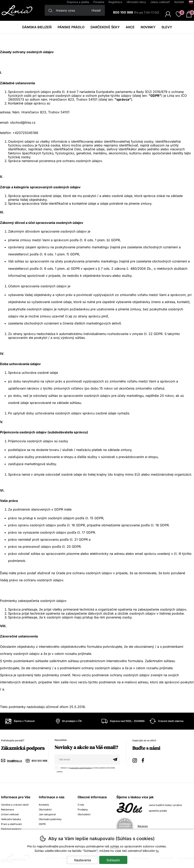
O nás (81, 805)
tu (157, 851)
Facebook (144, 760)
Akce (130, 27)
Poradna (99, 2)
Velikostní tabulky (11, 819)
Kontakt (179, 2)
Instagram (135, 760)
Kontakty (44, 805)
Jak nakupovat (47, 814)
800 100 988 (39, 761)
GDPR (42, 824)
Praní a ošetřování (11, 824)
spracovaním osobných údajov (81, 768)
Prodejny (83, 810)
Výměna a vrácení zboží (15, 805)
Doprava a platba (78, 2)
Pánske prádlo (71, 27)
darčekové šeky (105, 27)
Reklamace (7, 810)
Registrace (115, 2)
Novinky (148, 27)
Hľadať (96, 10)
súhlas (115, 846)
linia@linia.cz (15, 761)
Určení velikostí (10, 814)
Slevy (167, 27)
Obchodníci (45, 810)
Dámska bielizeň (37, 27)
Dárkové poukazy (11, 829)
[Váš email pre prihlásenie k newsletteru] (82, 759)
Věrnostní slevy (136, 2)
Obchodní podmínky (50, 819)
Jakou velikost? (160, 2)
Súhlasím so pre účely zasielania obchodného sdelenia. (86, 769)
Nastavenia (83, 860)
